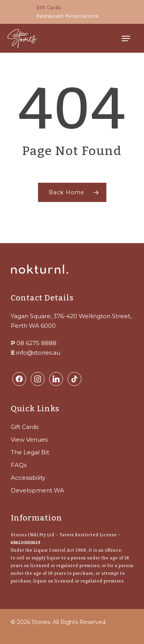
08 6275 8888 (36, 343)
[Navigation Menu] (126, 38)
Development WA (37, 490)
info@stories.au (38, 353)
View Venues (29, 440)
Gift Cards (25, 427)
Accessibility (28, 478)
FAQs (19, 465)
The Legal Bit (30, 452)
